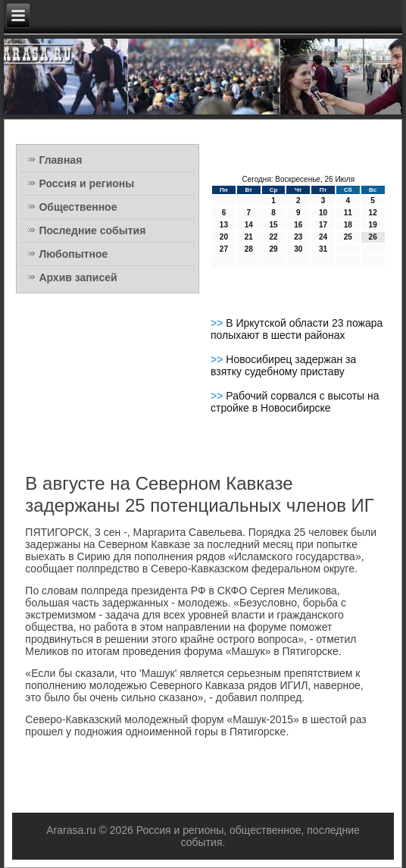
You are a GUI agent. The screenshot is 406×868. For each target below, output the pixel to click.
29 (273, 249)
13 (224, 225)
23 (298, 237)
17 (323, 225)
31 (323, 249)
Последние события (92, 230)
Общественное (78, 207)
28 (249, 249)
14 (249, 225)
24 (323, 237)
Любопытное (73, 254)
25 (348, 237)
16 (298, 225)
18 (348, 225)
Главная (60, 160)
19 (373, 225)
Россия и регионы (86, 183)
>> (218, 323)
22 (273, 237)
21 (249, 237)
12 (373, 213)
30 (298, 249)
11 (348, 213)
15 (273, 225)
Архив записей (78, 277)
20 (224, 237)
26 (373, 237)
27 (224, 249)
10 (323, 213)
